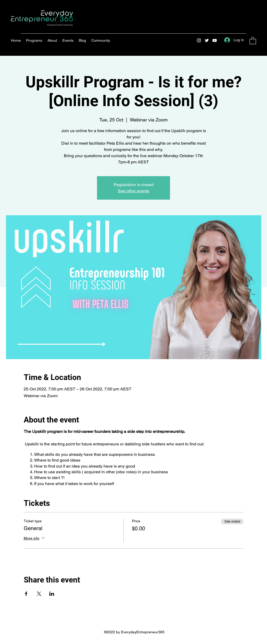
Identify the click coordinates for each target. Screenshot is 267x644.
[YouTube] (215, 40)
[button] (253, 40)
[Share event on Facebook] (26, 594)
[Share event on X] (39, 594)
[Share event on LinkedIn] (52, 594)
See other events (133, 191)
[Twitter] (207, 40)
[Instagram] (199, 40)
